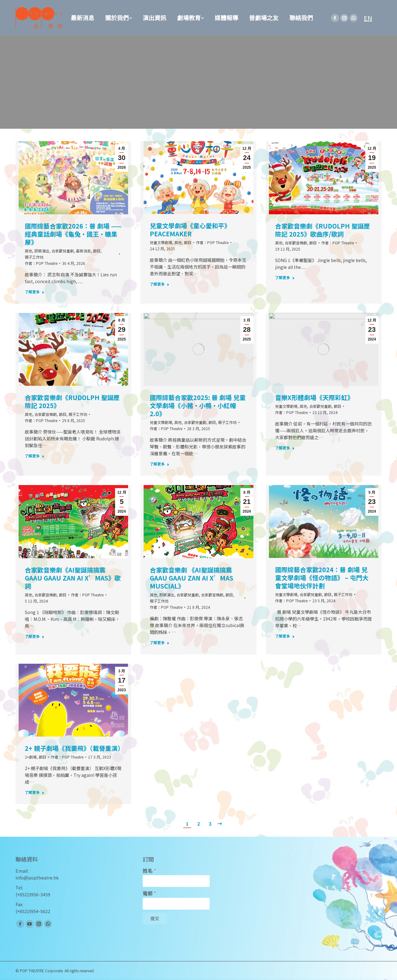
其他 (29, 251)
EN (368, 18)
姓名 (149, 871)
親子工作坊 (34, 257)
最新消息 (83, 251)
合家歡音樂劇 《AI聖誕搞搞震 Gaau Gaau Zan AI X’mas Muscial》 (192, 578)
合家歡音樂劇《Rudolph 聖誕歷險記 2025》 (72, 402)
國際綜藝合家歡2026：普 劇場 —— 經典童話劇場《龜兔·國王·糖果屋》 (73, 234)
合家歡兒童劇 (63, 251)
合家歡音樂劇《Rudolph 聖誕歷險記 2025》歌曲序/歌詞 (323, 230)
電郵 (149, 893)
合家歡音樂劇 (296, 243)
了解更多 (35, 292)
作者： (41, 263)
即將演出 (42, 251)
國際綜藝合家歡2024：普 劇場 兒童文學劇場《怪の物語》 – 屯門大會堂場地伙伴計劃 (322, 578)
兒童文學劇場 (161, 242)
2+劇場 (31, 757)
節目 (97, 251)
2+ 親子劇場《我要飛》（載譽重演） (73, 748)
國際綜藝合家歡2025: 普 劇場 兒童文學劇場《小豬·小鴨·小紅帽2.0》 (198, 406)
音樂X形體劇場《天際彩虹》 (314, 398)
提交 (155, 919)
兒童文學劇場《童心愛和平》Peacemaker (190, 230)
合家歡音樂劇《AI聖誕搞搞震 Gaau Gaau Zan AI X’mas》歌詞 (73, 578)
